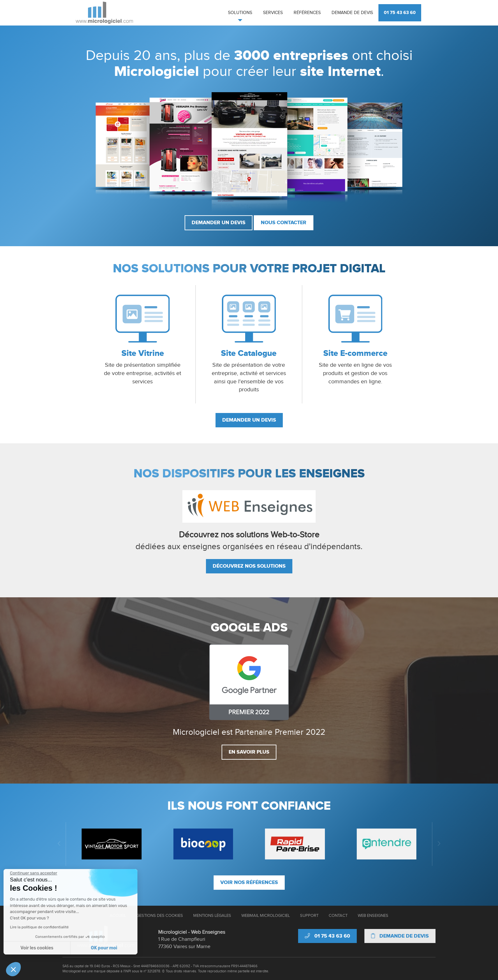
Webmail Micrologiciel (266, 916)
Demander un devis (219, 223)
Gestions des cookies (160, 916)
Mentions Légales (212, 916)
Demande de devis (352, 13)
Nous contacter (284, 223)
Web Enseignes (373, 916)
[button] (13, 969)
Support (309, 916)
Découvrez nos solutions (249, 566)
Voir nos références (249, 882)
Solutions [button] (240, 13)
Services (273, 13)
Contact (338, 916)
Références (307, 13)
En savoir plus (249, 752)
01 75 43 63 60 (400, 13)
